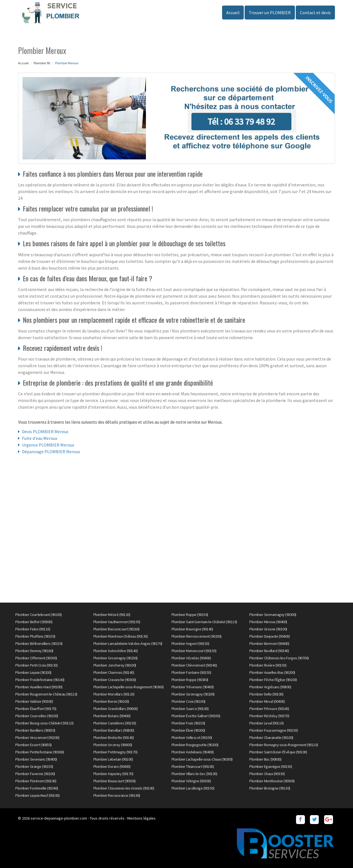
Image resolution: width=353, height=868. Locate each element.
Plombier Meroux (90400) (268, 622)
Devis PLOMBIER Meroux (45, 431)
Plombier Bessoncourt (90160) (116, 629)
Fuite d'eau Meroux (40, 438)
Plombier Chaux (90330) (267, 774)
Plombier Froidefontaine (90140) (40, 680)
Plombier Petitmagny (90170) (115, 752)
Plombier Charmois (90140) (114, 672)
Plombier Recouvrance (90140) (117, 795)
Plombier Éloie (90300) (188, 730)
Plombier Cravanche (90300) (115, 680)
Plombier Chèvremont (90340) (194, 665)
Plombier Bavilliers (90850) (35, 730)
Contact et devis (315, 13)
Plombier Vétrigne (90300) (191, 781)
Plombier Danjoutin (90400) (269, 636)
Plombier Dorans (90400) (112, 766)
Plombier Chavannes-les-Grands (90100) (124, 788)
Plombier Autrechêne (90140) (116, 651)
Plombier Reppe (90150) (190, 615)
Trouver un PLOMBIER (270, 13)
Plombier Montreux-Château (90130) (121, 636)
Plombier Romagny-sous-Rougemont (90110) (284, 745)
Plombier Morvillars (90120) (114, 694)
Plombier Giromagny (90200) (193, 694)
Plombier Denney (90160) (34, 651)
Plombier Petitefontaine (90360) (40, 752)
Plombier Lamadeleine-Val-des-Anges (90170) (128, 643)
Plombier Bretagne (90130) (270, 788)
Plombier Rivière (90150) (268, 665)
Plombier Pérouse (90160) (269, 709)
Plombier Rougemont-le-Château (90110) (46, 694)
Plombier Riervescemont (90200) (197, 636)
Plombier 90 (42, 63)
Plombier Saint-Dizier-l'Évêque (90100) (278, 752)
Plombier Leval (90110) (266, 723)
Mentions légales (141, 818)
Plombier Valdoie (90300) (34, 701)
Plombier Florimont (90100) (36, 781)
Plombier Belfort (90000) (34, 622)
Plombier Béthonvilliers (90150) (39, 643)
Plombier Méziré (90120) (112, 615)
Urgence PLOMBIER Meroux (48, 445)
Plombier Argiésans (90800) (270, 687)
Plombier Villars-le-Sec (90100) (194, 774)
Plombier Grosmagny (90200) (115, 658)
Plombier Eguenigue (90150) (271, 766)
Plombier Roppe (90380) (190, 680)
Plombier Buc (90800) (265, 759)
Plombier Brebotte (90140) (114, 738)
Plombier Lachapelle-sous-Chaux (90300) (202, 759)
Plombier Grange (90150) (34, 766)
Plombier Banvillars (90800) (114, 730)
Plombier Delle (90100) (266, 694)
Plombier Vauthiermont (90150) (117, 622)
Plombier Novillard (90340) (269, 651)
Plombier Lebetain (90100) (113, 759)
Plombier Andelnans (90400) (193, 752)
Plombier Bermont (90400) (269, 643)
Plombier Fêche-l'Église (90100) (273, 680)
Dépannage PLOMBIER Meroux (51, 452)
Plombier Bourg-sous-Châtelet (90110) (44, 723)
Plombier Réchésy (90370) (269, 716)
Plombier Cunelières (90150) (115, 723)
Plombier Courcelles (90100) (37, 716)
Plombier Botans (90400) (112, 716)
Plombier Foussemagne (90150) (274, 730)
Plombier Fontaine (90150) (191, 672)
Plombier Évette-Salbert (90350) (196, 716)
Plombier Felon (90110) (33, 629)
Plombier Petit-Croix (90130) (36, 665)
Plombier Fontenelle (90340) (37, 788)
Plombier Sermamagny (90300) (273, 615)
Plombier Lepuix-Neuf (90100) (37, 795)
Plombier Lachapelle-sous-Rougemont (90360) (129, 687)
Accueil (233, 13)
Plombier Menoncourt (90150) (194, 651)
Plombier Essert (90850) (33, 745)
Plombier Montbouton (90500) (272, 781)
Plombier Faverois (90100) (35, 774)
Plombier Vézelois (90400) (191, 658)
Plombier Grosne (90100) (268, 629)
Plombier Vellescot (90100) (192, 738)
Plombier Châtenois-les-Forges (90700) (279, 658)
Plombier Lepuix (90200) (33, 672)
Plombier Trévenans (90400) (193, 687)
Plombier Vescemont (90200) (37, 738)
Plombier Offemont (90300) (36, 658)
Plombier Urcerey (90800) (113, 745)
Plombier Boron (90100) (111, 701)
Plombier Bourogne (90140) (192, 629)
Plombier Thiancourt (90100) (193, 766)
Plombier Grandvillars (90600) (116, 709)
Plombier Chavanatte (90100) (271, 738)
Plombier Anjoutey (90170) (113, 774)
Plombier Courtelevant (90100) (38, 615)
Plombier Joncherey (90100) (115, 665)
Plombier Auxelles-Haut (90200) (39, 687)
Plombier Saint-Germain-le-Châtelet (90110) (204, 622)
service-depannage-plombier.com (59, 818)
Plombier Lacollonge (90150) (193, 788)
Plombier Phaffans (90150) (35, 636)
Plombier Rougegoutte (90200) (195, 745)
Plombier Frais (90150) (188, 723)
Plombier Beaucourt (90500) (115, 781)
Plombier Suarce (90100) (190, 709)
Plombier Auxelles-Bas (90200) (272, 672)
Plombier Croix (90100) (188, 701)
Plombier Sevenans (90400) (36, 759)
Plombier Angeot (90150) (190, 643)
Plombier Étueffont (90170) (36, 709)
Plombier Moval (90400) (267, 701)
